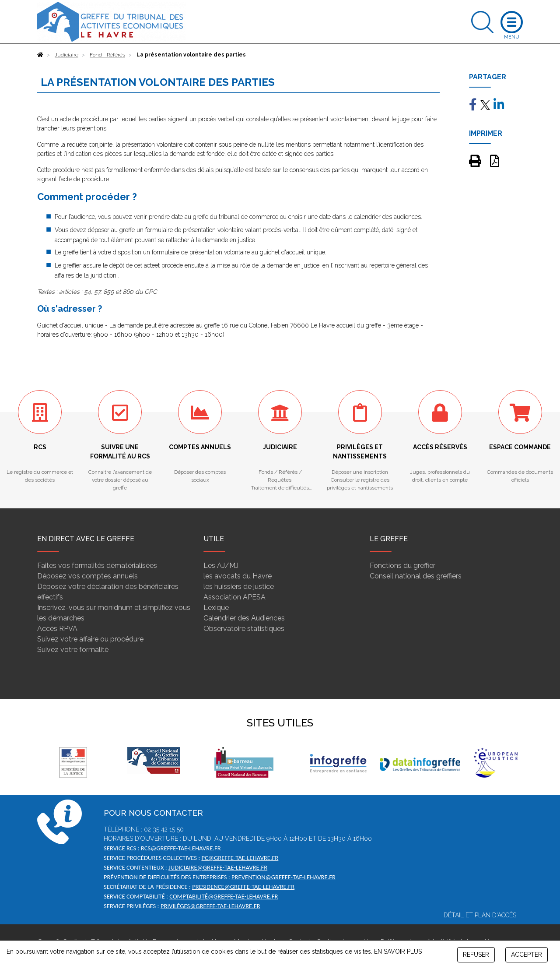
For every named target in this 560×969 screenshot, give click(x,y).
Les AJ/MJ (221, 566)
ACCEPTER (527, 955)
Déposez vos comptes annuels (87, 576)
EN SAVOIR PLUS (398, 951)
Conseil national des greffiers (416, 576)
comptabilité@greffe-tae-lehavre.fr (224, 896)
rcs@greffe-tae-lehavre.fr (181, 848)
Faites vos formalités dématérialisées (97, 566)
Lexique (216, 608)
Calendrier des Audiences (244, 618)
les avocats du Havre (238, 576)
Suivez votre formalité (73, 650)
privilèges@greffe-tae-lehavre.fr (210, 906)
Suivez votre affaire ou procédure (90, 639)
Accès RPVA (57, 629)
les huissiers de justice (239, 587)
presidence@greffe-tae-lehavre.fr (243, 887)
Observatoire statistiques (244, 629)
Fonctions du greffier (402, 566)
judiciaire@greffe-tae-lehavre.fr (218, 867)
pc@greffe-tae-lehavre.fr (240, 858)
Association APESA (234, 597)
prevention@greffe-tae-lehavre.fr (283, 877)
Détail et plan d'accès (480, 915)
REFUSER (476, 955)
